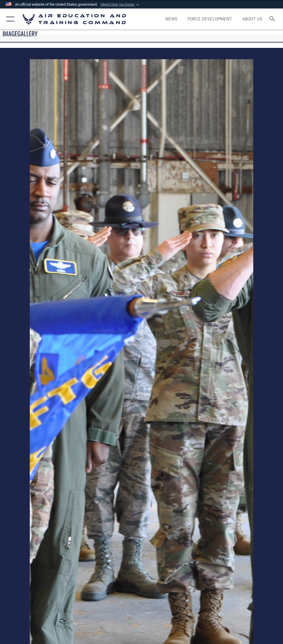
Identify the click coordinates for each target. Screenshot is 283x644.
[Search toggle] (273, 19)
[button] (120, 5)
